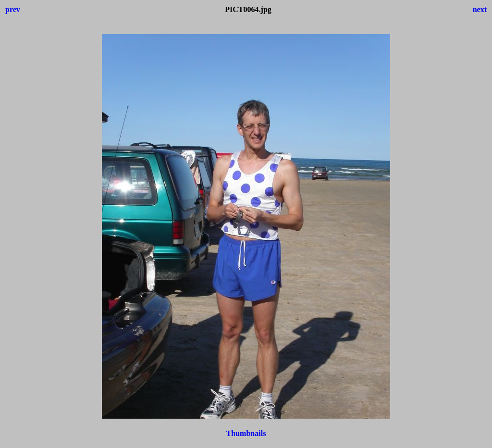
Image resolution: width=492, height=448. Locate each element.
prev (13, 9)
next (480, 9)
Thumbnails (246, 433)
